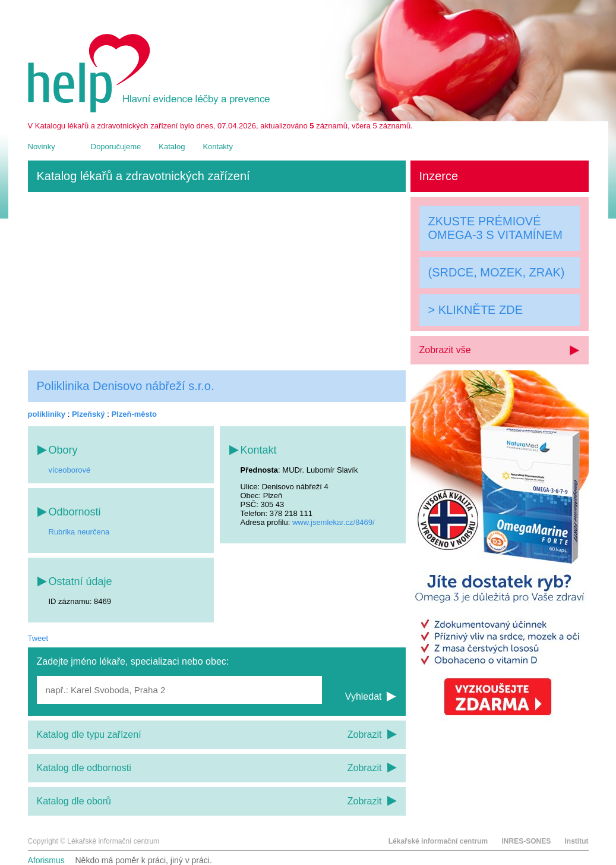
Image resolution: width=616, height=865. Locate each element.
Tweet (38, 638)
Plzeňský (89, 414)
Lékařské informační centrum (438, 841)
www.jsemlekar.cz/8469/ (334, 522)
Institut (577, 841)
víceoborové (70, 470)
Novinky (42, 147)
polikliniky (47, 414)
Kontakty (218, 147)
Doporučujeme (116, 147)
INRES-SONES (526, 841)
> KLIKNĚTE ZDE (476, 310)
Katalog (172, 147)
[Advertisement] (217, 281)
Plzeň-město (134, 414)
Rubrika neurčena (79, 532)
